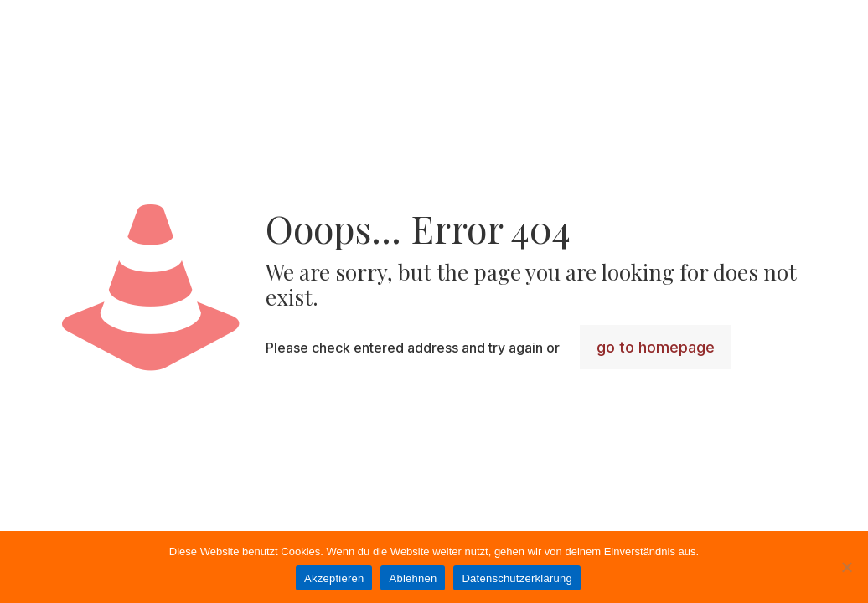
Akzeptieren (334, 578)
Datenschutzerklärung (517, 578)
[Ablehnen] (847, 567)
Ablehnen (413, 578)
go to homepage (656, 347)
